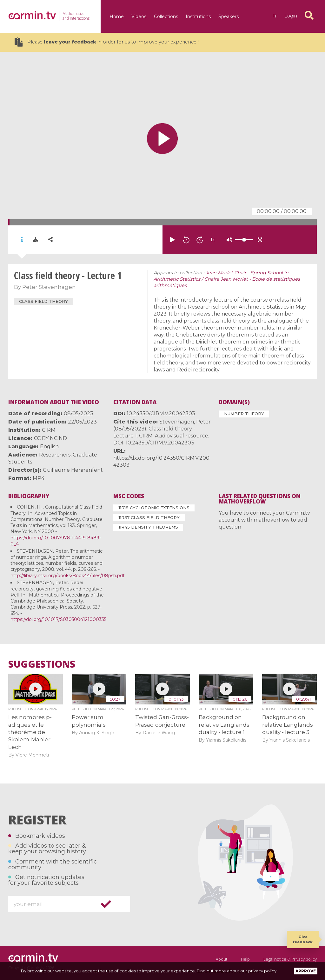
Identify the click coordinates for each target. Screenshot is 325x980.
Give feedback (303, 939)
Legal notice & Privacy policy (290, 959)
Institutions (198, 17)
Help (245, 959)
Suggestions (42, 664)
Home (117, 17)
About (222, 959)
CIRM (49, 430)
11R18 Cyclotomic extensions (154, 508)
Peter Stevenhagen (49, 287)
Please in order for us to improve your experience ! (107, 42)
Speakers (229, 17)
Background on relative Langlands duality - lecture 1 (224, 725)
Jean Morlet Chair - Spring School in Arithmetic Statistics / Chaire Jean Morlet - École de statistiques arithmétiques (227, 279)
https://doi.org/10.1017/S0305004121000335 (58, 619)
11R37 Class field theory (149, 517)
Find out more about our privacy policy (237, 971)
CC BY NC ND (50, 438)
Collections (166, 17)
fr (275, 16)
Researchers (55, 455)
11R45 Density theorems (148, 527)
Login (291, 16)
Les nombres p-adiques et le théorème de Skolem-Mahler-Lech (30, 732)
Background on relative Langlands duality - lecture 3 (288, 725)
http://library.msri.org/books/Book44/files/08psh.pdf (67, 576)
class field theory (43, 301)
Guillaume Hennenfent (73, 470)
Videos (139, 17)
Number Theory (244, 414)
